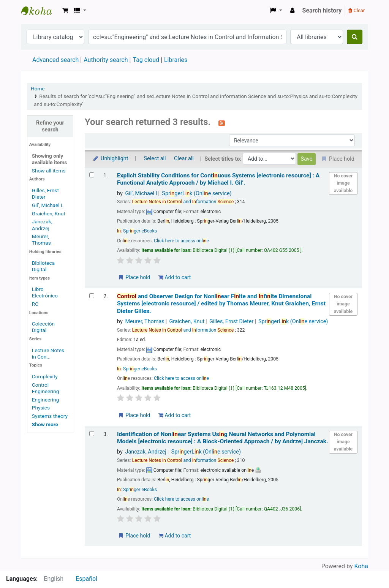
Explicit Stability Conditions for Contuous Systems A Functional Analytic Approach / (218, 179)
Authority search (106, 60)
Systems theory (50, 416)
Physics (41, 408)
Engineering (46, 400)
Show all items (49, 171)
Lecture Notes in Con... (48, 353)
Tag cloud (146, 60)
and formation (183, 202)
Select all (155, 159)
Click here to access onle (181, 241)
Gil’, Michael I (141, 194)
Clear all (184, 159)
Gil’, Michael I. (48, 205)
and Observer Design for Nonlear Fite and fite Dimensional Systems (221, 304)
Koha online (40, 11)
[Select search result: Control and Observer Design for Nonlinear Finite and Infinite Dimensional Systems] (92, 296)
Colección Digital (43, 327)
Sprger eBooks (140, 231)
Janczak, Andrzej (42, 225)
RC (35, 304)
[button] (65, 11)
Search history (322, 10)
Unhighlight (110, 159)
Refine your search (50, 126)
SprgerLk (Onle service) (197, 194)
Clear (357, 10)
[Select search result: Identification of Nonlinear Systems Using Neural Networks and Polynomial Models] (92, 434)
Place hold (134, 277)
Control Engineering (46, 388)
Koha (361, 566)
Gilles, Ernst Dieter (45, 194)
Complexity (45, 376)
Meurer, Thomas (41, 239)
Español (86, 579)
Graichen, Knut (49, 213)
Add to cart (175, 277)
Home (38, 89)
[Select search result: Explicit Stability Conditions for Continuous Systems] (92, 175)
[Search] (355, 37)
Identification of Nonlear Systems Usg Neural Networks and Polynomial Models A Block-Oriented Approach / (223, 438)
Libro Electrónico (45, 292)
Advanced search (55, 60)
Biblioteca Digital (43, 266)
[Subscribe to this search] (222, 123)
